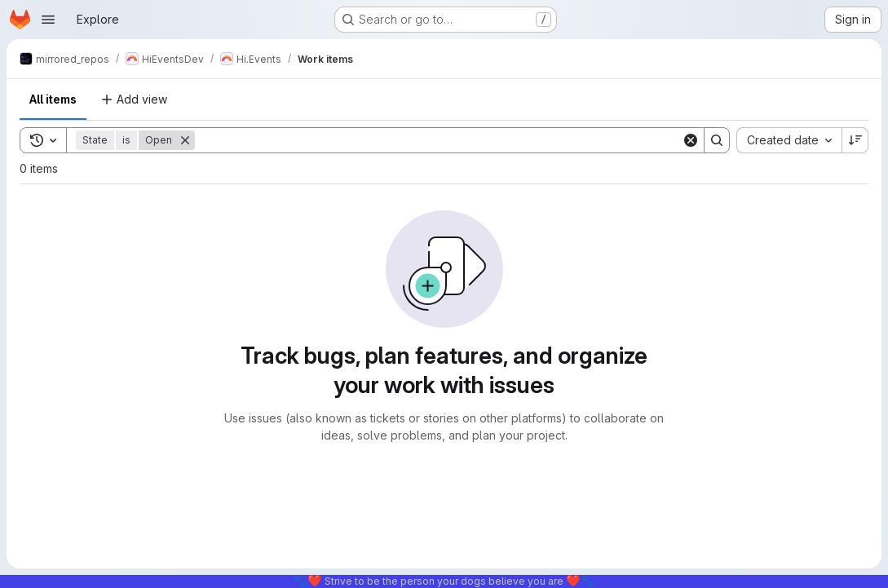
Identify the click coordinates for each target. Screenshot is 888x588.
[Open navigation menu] (48, 20)
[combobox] (789, 140)
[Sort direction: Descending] (855, 140)
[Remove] (185, 140)
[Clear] (691, 140)
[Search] (438, 140)
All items (53, 99)
